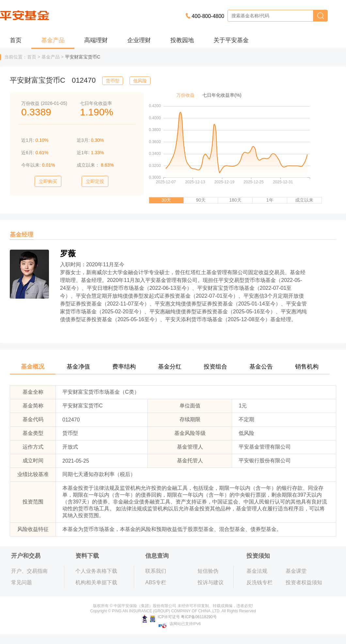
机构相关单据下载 (96, 582)
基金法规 (257, 571)
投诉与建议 (211, 582)
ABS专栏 (156, 582)
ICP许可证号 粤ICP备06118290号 (179, 617)
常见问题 (22, 582)
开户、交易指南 (29, 571)
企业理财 (139, 40)
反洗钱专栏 (259, 582)
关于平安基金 (231, 40)
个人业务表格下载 (96, 571)
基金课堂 (296, 571)
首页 (16, 40)
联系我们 (156, 571)
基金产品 (53, 40)
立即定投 (95, 181)
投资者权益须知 (304, 582)
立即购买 (48, 181)
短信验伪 (208, 571)
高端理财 (96, 40)
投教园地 (182, 40)
